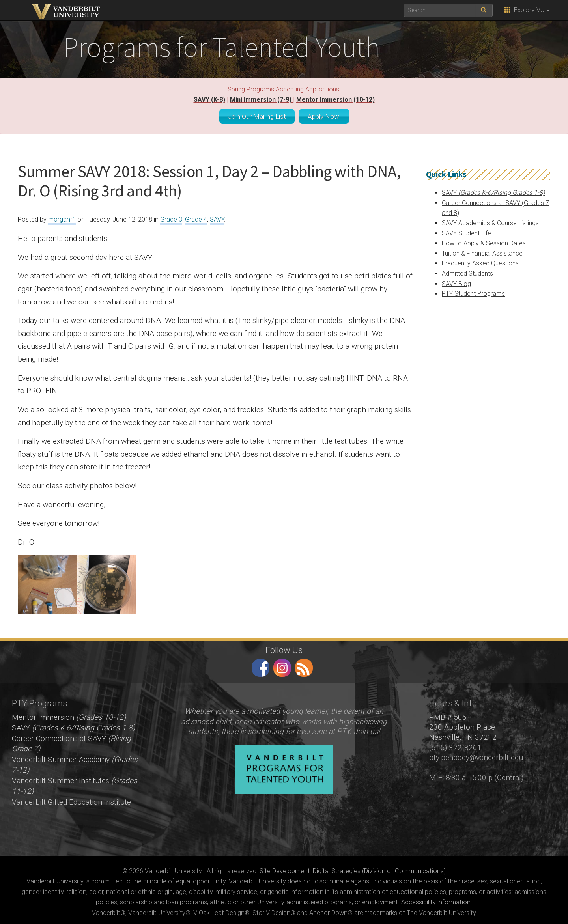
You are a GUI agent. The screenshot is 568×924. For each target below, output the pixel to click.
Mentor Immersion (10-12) (335, 100)
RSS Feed (304, 666)
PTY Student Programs (473, 292)
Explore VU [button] (527, 10)
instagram (282, 666)
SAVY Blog (456, 282)
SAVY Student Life (466, 231)
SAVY (217, 218)
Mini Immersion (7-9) (262, 100)
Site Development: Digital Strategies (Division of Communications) (353, 869)
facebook (261, 666)
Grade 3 (171, 218)
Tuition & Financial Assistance (482, 251)
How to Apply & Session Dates (484, 241)
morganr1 (62, 218)
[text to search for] (440, 10)
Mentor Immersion (69, 715)
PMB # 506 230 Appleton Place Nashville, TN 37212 (463, 725)
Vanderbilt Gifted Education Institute (71, 800)
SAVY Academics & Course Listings (490, 221)
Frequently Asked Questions (480, 262)
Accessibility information (436, 901)
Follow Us (284, 648)
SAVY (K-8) (209, 100)
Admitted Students (467, 272)
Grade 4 (196, 218)
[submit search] (484, 10)
